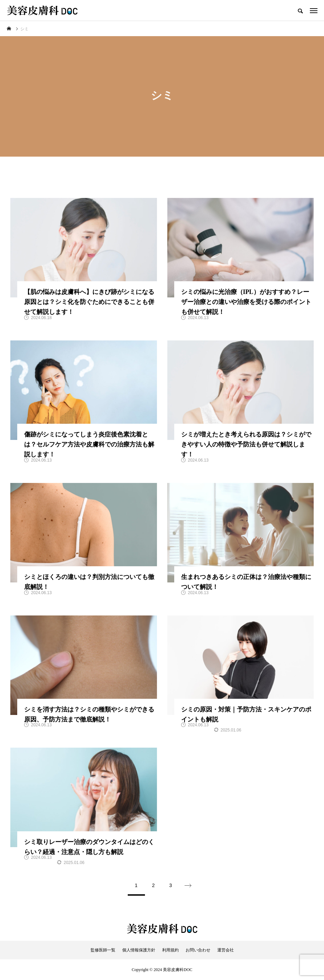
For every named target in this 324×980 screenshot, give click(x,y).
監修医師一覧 (103, 950)
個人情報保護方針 (139, 950)
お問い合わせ (198, 950)
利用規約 (170, 950)
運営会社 (226, 950)
